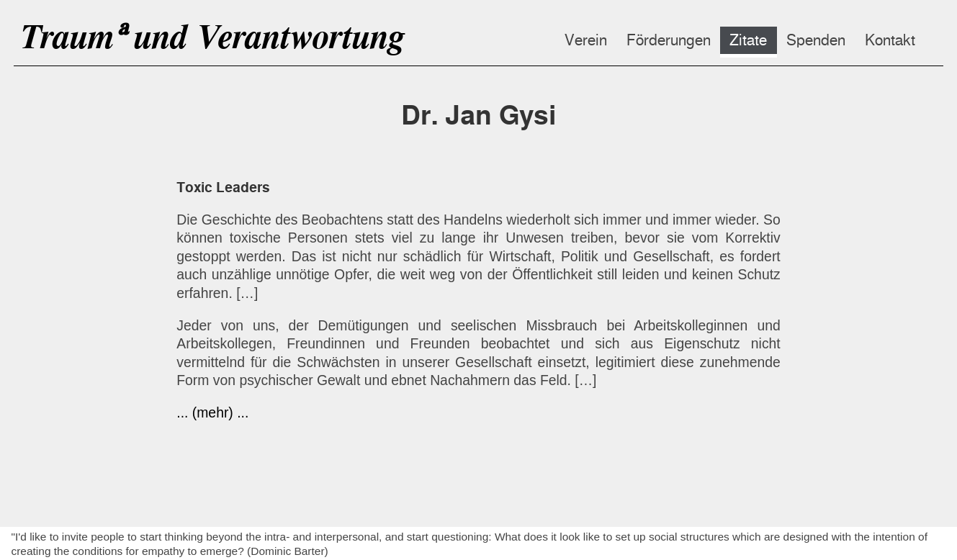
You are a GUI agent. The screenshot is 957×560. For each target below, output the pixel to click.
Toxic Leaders (223, 188)
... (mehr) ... (212, 412)
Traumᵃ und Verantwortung (212, 36)
